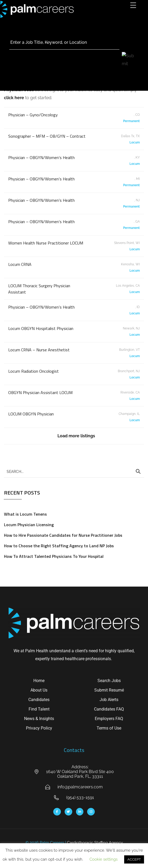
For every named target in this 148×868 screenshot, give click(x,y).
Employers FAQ (109, 719)
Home (39, 681)
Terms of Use (109, 728)
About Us (39, 690)
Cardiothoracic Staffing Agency (95, 843)
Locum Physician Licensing (29, 525)
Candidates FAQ (109, 709)
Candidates (39, 700)
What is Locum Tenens (25, 514)
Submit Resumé (109, 690)
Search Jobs (109, 681)
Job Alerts (109, 700)
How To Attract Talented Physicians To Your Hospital (54, 556)
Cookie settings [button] (104, 859)
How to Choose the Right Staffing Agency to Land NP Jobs (59, 546)
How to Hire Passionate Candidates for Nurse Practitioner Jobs (63, 535)
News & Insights (39, 719)
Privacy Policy (39, 728)
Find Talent (39, 709)
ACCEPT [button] (134, 859)
